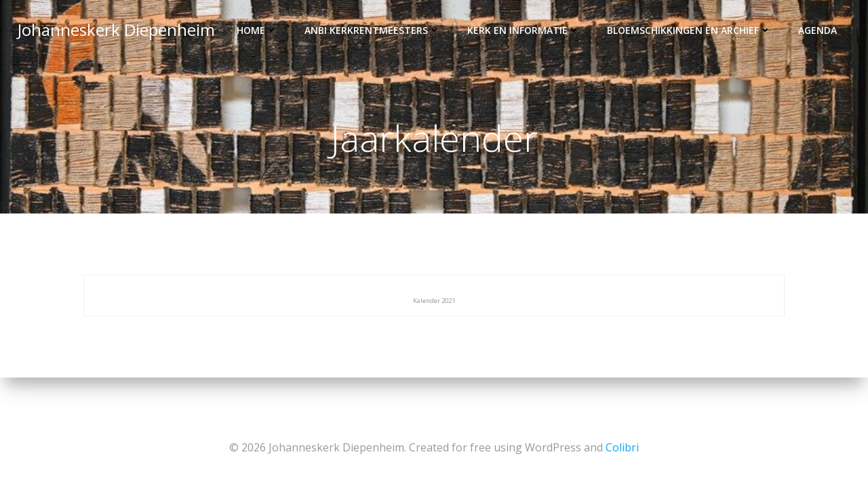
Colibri (622, 447)
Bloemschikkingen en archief (690, 31)
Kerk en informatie (525, 31)
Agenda (819, 31)
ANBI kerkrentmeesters (374, 31)
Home (258, 31)
